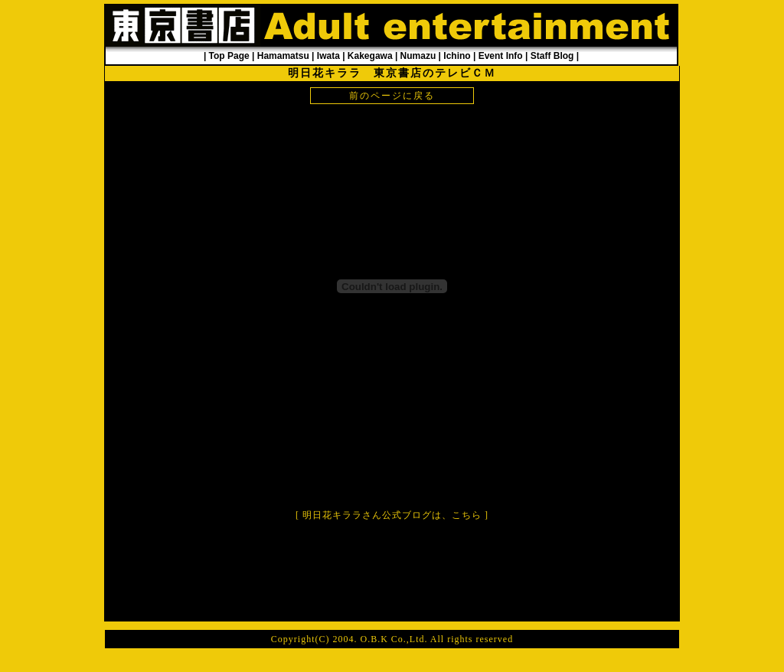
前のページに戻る (392, 96)
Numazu (418, 56)
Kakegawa (370, 56)
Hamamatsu (283, 56)
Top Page (229, 56)
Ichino (457, 56)
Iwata (328, 56)
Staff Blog (552, 56)
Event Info (501, 56)
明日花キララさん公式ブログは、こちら (392, 515)
